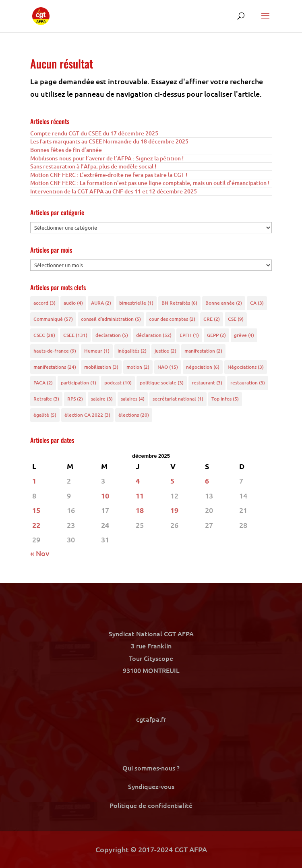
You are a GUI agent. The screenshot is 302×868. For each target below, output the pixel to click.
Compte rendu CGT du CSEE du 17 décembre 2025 (94, 133)
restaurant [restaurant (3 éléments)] (207, 383)
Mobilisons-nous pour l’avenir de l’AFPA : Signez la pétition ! (107, 158)
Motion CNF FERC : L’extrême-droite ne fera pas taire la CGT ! (109, 175)
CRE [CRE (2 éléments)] (212, 319)
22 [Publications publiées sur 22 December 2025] (36, 525)
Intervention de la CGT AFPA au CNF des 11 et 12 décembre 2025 (114, 191)
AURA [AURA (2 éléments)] (101, 303)
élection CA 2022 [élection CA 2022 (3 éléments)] (87, 415)
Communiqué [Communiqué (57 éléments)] (53, 319)
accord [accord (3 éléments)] (44, 303)
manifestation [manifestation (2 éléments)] (203, 351)
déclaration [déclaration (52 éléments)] (154, 335)
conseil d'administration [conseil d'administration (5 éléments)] (111, 319)
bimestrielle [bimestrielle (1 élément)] (136, 303)
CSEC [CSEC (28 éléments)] (44, 335)
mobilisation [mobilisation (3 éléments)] (101, 367)
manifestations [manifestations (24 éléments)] (55, 367)
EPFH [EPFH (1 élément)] (189, 335)
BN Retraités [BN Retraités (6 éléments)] (179, 303)
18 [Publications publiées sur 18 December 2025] (140, 510)
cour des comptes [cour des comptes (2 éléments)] (172, 319)
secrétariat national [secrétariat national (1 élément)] (178, 399)
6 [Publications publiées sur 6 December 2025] (207, 481)
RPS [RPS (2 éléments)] (75, 399)
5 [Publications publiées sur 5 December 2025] (172, 481)
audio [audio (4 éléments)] (73, 303)
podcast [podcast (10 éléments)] (118, 383)
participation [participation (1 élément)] (79, 383)
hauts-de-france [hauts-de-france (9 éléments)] (55, 351)
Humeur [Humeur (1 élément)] (97, 351)
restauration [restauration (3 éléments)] (248, 383)
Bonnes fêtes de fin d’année (66, 150)
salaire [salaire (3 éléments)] (102, 399)
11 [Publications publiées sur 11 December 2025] (140, 495)
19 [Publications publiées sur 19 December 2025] (174, 510)
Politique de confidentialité (151, 805)
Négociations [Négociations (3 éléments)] (246, 367)
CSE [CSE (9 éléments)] (236, 319)
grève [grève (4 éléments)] (244, 335)
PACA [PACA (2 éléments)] (43, 383)
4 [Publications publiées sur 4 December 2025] (138, 481)
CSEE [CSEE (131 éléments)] (75, 335)
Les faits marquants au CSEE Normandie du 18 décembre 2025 (109, 141)
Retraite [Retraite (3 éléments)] (46, 399)
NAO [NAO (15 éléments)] (168, 367)
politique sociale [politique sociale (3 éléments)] (162, 383)
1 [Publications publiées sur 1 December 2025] (34, 481)
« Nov (40, 553)
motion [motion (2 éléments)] (138, 367)
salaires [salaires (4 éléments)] (133, 399)
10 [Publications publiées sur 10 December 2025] (105, 495)
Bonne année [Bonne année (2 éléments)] (224, 303)
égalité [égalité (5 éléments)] (45, 415)
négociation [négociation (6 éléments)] (203, 367)
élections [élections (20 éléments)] (134, 415)
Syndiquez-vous (151, 786)
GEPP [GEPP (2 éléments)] (216, 335)
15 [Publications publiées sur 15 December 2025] (36, 510)
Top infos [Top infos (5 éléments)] (225, 399)
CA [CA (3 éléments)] (257, 303)
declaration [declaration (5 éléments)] (112, 335)
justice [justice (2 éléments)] (165, 351)
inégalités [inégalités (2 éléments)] (132, 351)
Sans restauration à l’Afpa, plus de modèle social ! (93, 166)
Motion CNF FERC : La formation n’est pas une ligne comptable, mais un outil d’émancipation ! (150, 183)
